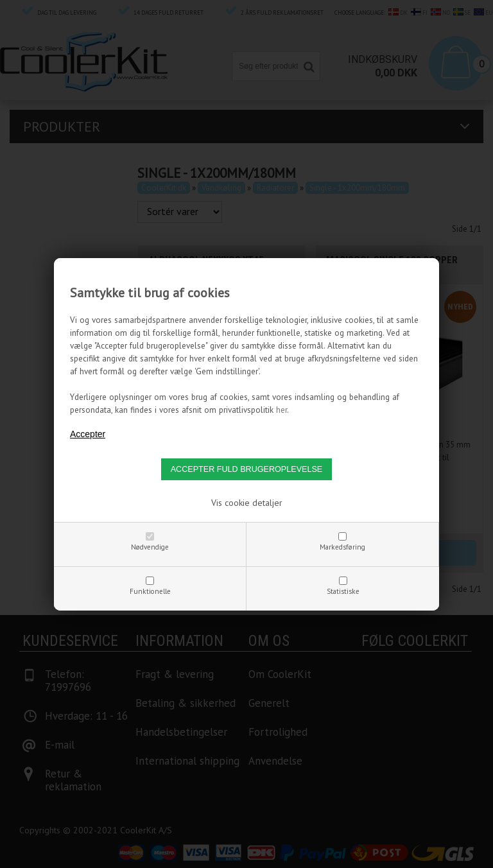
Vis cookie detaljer (247, 503)
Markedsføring (342, 547)
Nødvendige (150, 547)
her (281, 410)
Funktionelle (150, 591)
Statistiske (343, 591)
